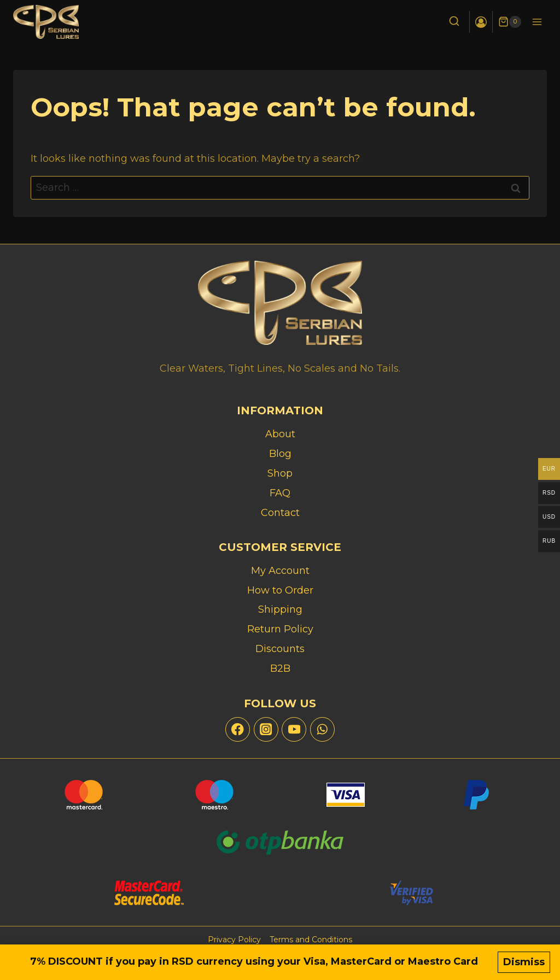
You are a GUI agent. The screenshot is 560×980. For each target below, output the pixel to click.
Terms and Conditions (311, 940)
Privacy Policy (234, 940)
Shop (280, 473)
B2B (280, 668)
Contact (280, 513)
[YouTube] (294, 729)
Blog (280, 454)
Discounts (280, 649)
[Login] (481, 22)
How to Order (280, 590)
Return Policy (280, 629)
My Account (280, 571)
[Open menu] (537, 22)
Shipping (280, 609)
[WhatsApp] (322, 729)
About (280, 434)
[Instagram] (266, 729)
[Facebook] (238, 729)
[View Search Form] (454, 22)
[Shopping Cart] (510, 22)
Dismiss (524, 962)
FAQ (280, 493)
